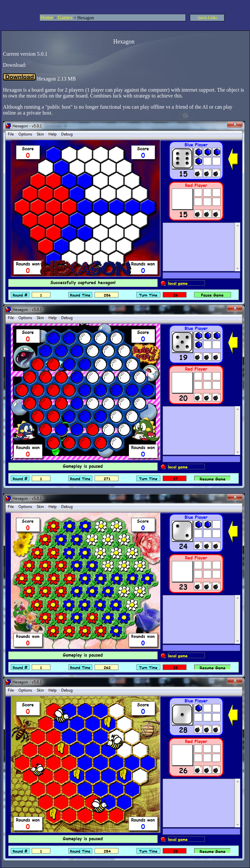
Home (47, 18)
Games (65, 18)
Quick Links (207, 18)
